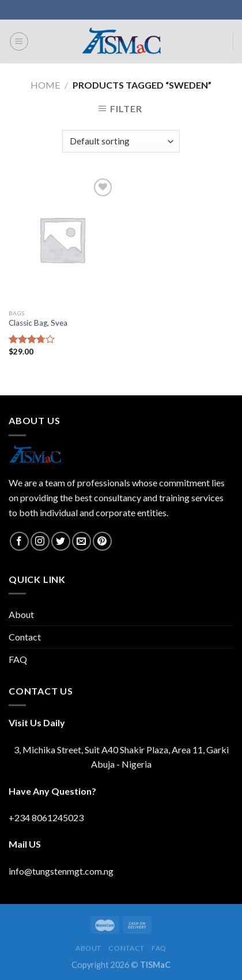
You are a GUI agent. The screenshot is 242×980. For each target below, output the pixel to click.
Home (45, 85)
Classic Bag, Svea (38, 323)
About (21, 614)
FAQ (18, 659)
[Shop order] (121, 141)
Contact (25, 637)
